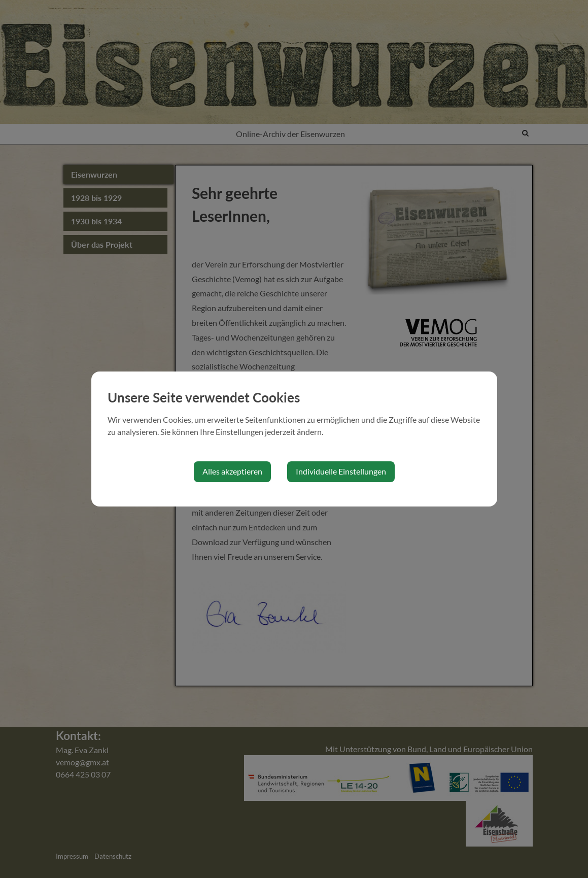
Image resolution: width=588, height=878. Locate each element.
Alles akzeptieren (232, 471)
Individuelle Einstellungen (341, 471)
